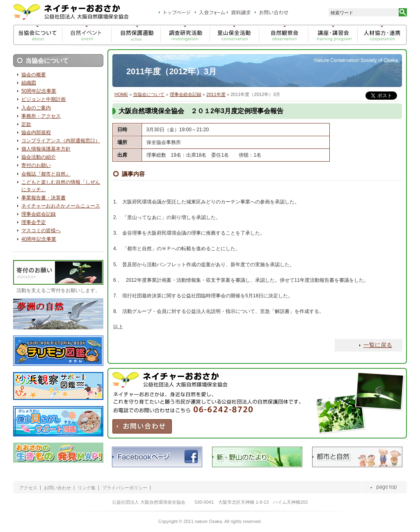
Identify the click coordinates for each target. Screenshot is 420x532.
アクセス (28, 488)
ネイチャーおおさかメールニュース (61, 206)
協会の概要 (34, 75)
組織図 (29, 83)
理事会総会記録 (186, 94)
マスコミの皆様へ (41, 231)
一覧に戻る (378, 345)
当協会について (149, 94)
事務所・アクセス (41, 116)
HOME (121, 94)
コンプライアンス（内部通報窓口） (61, 141)
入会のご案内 (36, 108)
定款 (26, 124)
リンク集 (87, 488)
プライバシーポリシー (125, 488)
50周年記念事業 (39, 91)
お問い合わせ (57, 488)
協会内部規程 (36, 132)
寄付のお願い (36, 165)
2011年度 (216, 94)
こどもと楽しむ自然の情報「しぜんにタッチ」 (61, 186)
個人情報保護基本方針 (46, 149)
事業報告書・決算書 (43, 198)
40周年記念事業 (39, 239)
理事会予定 (34, 222)
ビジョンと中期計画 (43, 99)
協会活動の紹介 (39, 157)
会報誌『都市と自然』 (46, 174)
